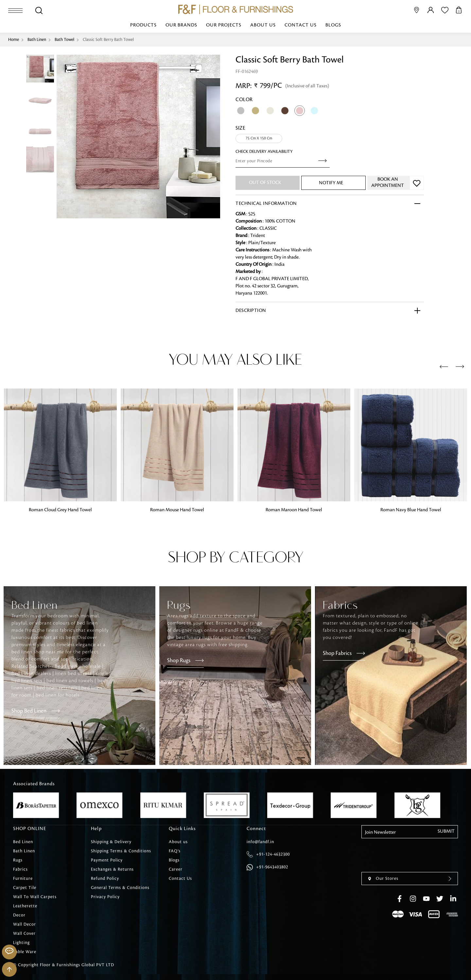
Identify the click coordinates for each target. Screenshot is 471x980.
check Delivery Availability (264, 152)
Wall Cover (24, 934)
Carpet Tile (25, 888)
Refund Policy (105, 879)
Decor (19, 915)
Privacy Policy (105, 897)
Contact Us (301, 25)
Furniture (23, 879)
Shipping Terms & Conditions (121, 851)
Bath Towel (64, 40)
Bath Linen (37, 40)
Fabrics (20, 869)
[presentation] (444, 367)
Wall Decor (25, 924)
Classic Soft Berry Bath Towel (108, 40)
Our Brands (181, 25)
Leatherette (25, 906)
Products (143, 25)
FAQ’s (175, 851)
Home (14, 40)
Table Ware (25, 952)
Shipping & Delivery (111, 842)
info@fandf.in (260, 842)
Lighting (21, 943)
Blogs (333, 25)
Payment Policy (107, 860)
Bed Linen (23, 842)
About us (263, 25)
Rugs (18, 860)
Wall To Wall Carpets (35, 897)
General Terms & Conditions (120, 888)
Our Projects (224, 25)
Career (176, 869)
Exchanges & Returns (112, 869)
